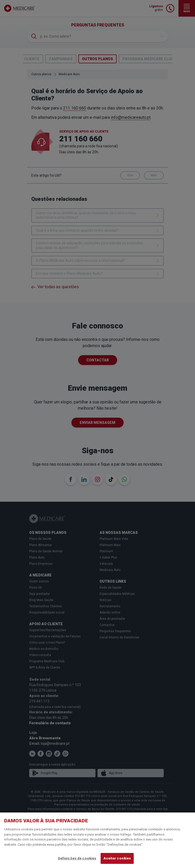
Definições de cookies (77, 858)
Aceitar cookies (117, 858)
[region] (97, 840)
